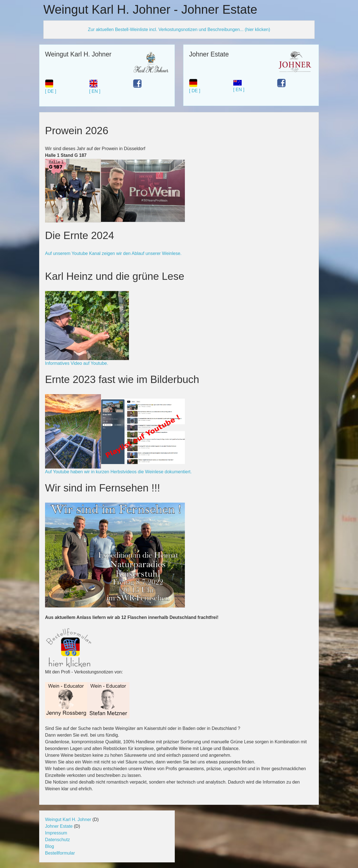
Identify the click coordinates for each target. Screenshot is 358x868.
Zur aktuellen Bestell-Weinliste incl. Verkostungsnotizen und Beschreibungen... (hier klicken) (179, 29)
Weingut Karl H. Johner (68, 819)
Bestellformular (60, 853)
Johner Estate (59, 826)
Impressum (56, 833)
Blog (50, 846)
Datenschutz (57, 840)
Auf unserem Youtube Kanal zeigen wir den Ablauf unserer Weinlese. (113, 253)
